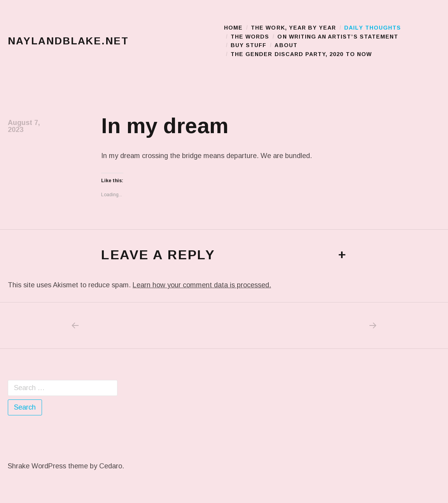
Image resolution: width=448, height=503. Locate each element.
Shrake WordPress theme (48, 466)
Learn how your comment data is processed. (202, 285)
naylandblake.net (68, 41)
